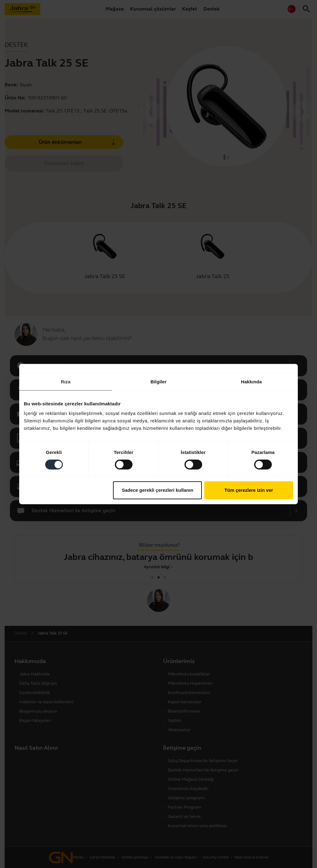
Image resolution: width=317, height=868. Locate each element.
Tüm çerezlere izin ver (249, 490)
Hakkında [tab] (251, 382)
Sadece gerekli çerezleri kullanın (157, 490)
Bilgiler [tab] (158, 382)
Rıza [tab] (65, 382)
